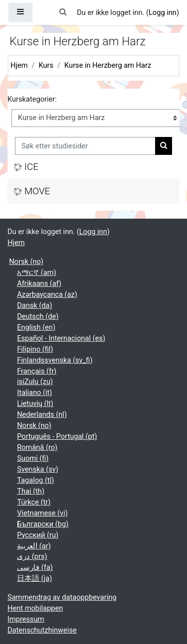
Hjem (19, 65)
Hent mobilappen (35, 608)
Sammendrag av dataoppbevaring (62, 597)
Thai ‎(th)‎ (31, 491)
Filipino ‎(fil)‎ (35, 349)
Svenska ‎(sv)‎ (38, 469)
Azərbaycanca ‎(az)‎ (47, 294)
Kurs (46, 65)
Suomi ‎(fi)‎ (33, 458)
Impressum (26, 619)
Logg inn (163, 12)
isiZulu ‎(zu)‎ (35, 382)
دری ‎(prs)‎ (32, 556)
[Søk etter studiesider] (85, 146)
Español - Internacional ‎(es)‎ (61, 338)
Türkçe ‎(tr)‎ (34, 502)
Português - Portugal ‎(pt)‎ (57, 436)
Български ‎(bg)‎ (43, 524)
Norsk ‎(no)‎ (26, 261)
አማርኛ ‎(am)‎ (36, 272)
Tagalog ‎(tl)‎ (35, 480)
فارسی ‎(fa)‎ (35, 567)
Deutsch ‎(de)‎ (38, 316)
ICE (31, 167)
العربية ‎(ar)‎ (34, 546)
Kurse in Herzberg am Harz (108, 65)
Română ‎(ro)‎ (37, 447)
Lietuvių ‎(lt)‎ (35, 403)
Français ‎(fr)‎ (37, 371)
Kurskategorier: (32, 99)
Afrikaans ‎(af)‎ (39, 283)
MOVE (37, 191)
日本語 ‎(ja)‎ (34, 578)
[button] (63, 12)
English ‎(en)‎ (36, 327)
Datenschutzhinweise (42, 630)
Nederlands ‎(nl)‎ (42, 414)
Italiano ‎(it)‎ (34, 392)
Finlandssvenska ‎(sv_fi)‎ (55, 360)
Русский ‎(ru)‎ (38, 535)
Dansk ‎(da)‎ (34, 305)
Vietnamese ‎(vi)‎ (42, 513)
